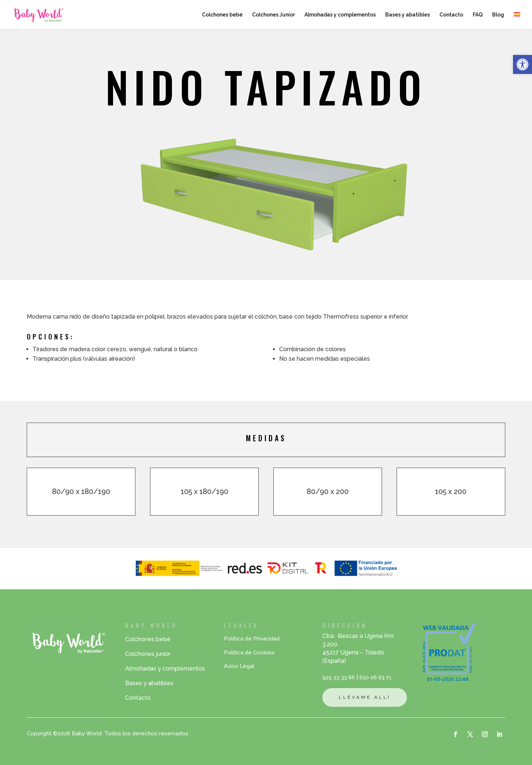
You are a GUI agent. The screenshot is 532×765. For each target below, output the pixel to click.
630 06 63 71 (375, 677)
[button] (522, 64)
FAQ (478, 15)
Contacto (451, 15)
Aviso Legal (239, 666)
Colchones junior (148, 654)
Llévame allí (365, 697)
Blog (498, 15)
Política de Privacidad (252, 639)
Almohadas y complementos (340, 15)
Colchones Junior (274, 15)
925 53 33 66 (339, 677)
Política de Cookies (249, 653)
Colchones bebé (222, 15)
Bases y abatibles (408, 15)
